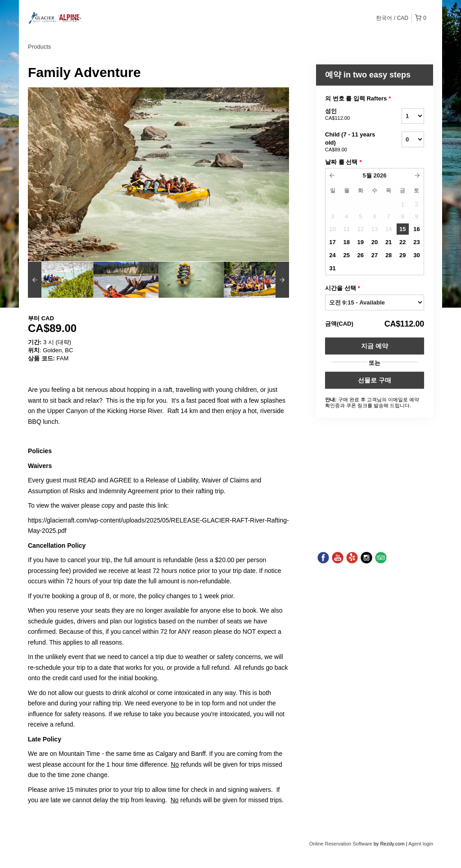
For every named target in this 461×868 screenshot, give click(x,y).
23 (416, 242)
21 (389, 242)
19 (361, 242)
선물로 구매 (375, 380)
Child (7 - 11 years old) (352, 142)
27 (375, 255)
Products (39, 47)
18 (346, 242)
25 (346, 255)
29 (402, 255)
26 (361, 255)
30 (416, 255)
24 (332, 255)
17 (332, 242)
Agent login (421, 844)
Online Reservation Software (341, 844)
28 (389, 255)
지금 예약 (375, 346)
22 (402, 242)
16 (416, 229)
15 (402, 229)
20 (375, 242)
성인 (352, 115)
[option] (61, 280)
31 (332, 268)
